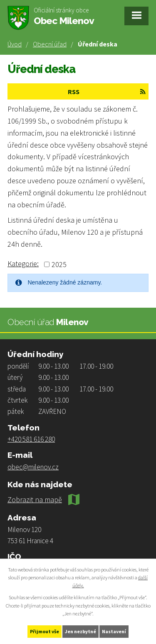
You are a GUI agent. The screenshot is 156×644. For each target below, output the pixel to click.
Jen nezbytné (80, 631)
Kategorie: (23, 264)
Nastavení (114, 631)
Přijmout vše (45, 631)
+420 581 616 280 (31, 439)
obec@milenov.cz (33, 467)
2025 (59, 264)
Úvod (15, 44)
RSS (107, 92)
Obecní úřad (50, 44)
